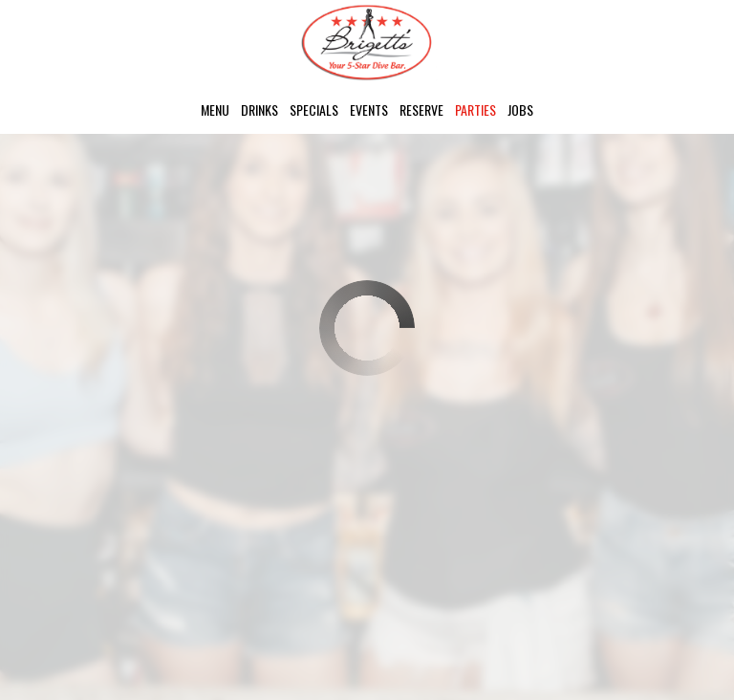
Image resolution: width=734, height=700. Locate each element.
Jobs (520, 110)
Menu (215, 110)
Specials (314, 110)
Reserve (421, 110)
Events (369, 110)
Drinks (259, 110)
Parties (475, 110)
